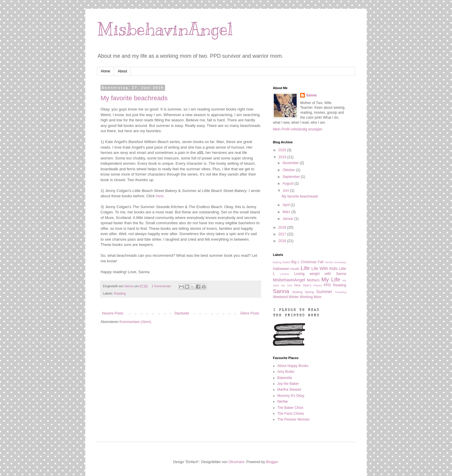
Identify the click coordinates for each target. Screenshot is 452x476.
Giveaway (340, 262)
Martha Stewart (289, 390)
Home (106, 71)
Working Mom (311, 297)
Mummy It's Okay (291, 396)
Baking (277, 262)
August (289, 183)
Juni (286, 191)
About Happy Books (293, 366)
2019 (283, 157)
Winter (294, 297)
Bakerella (285, 378)
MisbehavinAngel (165, 29)
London (285, 274)
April (287, 205)
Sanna (311, 95)
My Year (287, 285)
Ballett (287, 262)
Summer (324, 292)
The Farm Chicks (291, 414)
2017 (283, 234)
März (287, 212)
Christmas (309, 262)
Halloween (281, 269)
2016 (283, 241)
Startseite (182, 313)
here (159, 196)
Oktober (289, 170)
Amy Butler (286, 372)
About (122, 71)
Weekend (280, 297)
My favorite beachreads (134, 98)
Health (295, 269)
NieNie (283, 402)
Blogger (272, 462)
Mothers (313, 280)
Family (329, 262)
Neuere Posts (113, 313)
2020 (283, 150)
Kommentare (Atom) (135, 322)
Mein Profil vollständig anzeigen (298, 129)
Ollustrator (236, 462)
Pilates (318, 285)
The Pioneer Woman (293, 419)
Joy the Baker (288, 384)
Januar (288, 219)
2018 (283, 227)
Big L (295, 262)
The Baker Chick (290, 408)
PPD (327, 285)
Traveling (340, 292)
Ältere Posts (250, 313)
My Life (331, 279)
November (291, 163)
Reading (120, 293)
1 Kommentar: (162, 286)
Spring (309, 292)
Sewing (297, 292)
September (292, 177)
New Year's (303, 285)
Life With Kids (324, 268)
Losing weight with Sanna (320, 274)
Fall (321, 262)
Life (305, 268)
